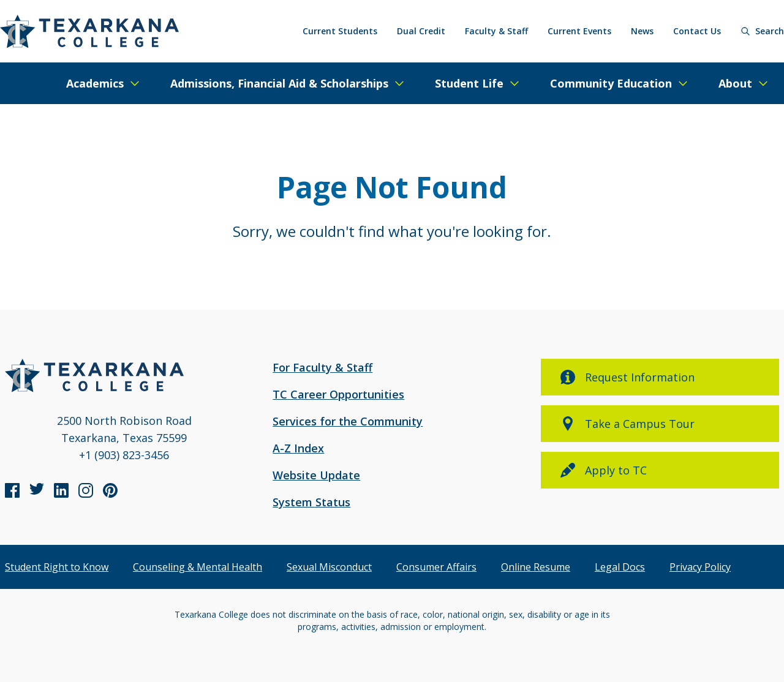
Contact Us (697, 31)
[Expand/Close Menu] (104, 83)
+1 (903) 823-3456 (124, 455)
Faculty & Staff (496, 31)
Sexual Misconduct (329, 567)
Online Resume (536, 567)
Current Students (340, 31)
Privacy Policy (700, 567)
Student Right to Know (57, 567)
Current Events (579, 31)
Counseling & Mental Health (198, 567)
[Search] (762, 31)
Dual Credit (421, 31)
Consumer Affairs (436, 567)
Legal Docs (620, 567)
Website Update (316, 475)
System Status (311, 502)
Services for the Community (348, 421)
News (642, 31)
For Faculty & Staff (322, 367)
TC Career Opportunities (338, 394)
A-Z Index (298, 448)
